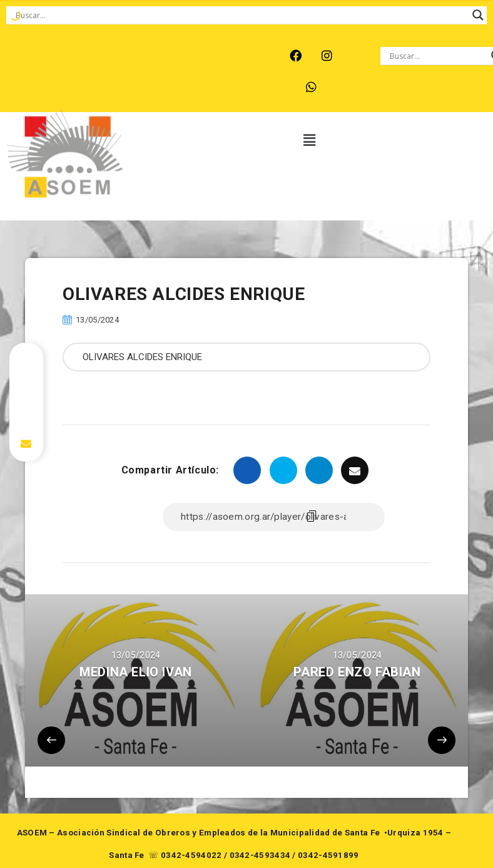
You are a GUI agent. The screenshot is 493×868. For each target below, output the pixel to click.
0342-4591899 (328, 855)
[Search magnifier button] (478, 15)
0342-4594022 (191, 855)
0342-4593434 (260, 855)
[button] (310, 141)
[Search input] (241, 15)
